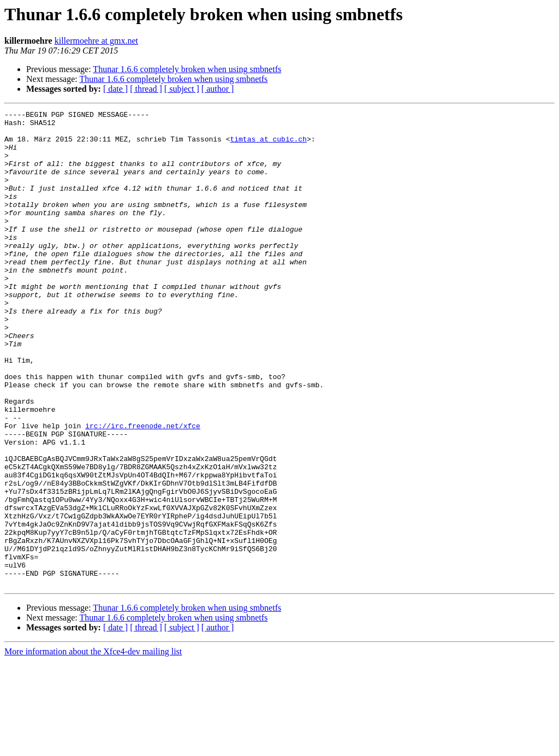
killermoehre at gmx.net (96, 41)
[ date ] (115, 89)
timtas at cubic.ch (268, 145)
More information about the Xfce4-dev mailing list (93, 746)
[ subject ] (182, 89)
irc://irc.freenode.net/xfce (143, 489)
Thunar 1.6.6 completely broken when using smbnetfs (187, 69)
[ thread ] (146, 89)
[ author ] (218, 89)
